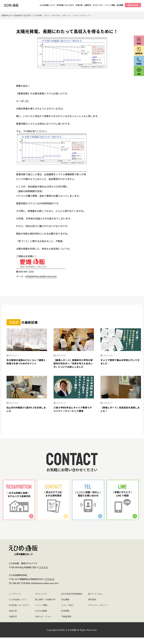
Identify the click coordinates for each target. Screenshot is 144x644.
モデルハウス (98, 5)
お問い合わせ (133, 5)
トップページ (15, 600)
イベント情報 (110, 5)
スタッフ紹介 (67, 612)
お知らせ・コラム (43, 623)
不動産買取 (66, 623)
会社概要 (120, 5)
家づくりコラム (95, 600)
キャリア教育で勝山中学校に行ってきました (121, 362)
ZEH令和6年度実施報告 (72, 600)
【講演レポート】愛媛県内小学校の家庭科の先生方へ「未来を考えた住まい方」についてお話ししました (74, 366)
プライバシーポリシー (98, 612)
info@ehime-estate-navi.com (41, 276)
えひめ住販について (47, 5)
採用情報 (65, 617)
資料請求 (92, 606)
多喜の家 (79, 5)
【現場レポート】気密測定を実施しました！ (121, 415)
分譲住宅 (88, 5)
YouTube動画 (41, 617)
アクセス (43, 574)
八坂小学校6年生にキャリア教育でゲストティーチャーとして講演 (74, 415)
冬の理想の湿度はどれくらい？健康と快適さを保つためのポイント (27, 362)
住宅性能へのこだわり (65, 5)
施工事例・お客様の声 (45, 606)
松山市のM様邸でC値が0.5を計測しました (25, 415)
